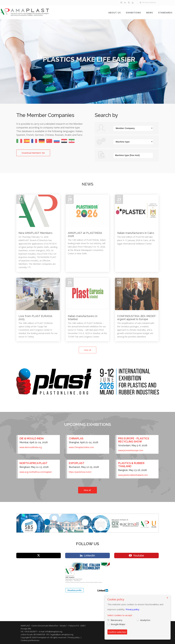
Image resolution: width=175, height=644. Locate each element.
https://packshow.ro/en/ (80, 472)
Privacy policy (132, 609)
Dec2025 (119, 199)
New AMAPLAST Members (35, 233)
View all (87, 350)
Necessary (116, 620)
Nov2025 (70, 282)
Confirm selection (117, 632)
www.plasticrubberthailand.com (133, 475)
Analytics (145, 620)
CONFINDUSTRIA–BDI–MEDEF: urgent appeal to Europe (137, 318)
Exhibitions (133, 12)
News (150, 12)
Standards (165, 12)
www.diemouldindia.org (31, 447)
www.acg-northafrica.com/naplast (36, 472)
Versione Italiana (148, 2)
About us (115, 12)
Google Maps (118, 624)
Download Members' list (33, 153)
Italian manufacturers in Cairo (136, 233)
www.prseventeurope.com (131, 450)
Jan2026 (70, 199)
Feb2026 (20, 199)
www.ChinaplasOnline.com (81, 447)
